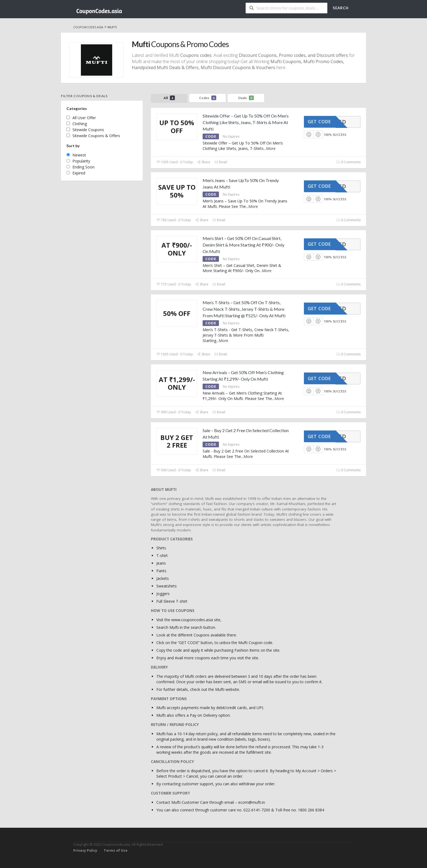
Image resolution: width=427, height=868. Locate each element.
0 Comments (348, 162)
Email (221, 162)
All (169, 98)
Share (204, 162)
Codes (208, 98)
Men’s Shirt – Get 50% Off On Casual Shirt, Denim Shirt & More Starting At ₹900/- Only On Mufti (243, 245)
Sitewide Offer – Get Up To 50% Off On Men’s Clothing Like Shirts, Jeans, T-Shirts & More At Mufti (246, 122)
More (271, 148)
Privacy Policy (85, 850)
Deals (246, 98)
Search (341, 8)
